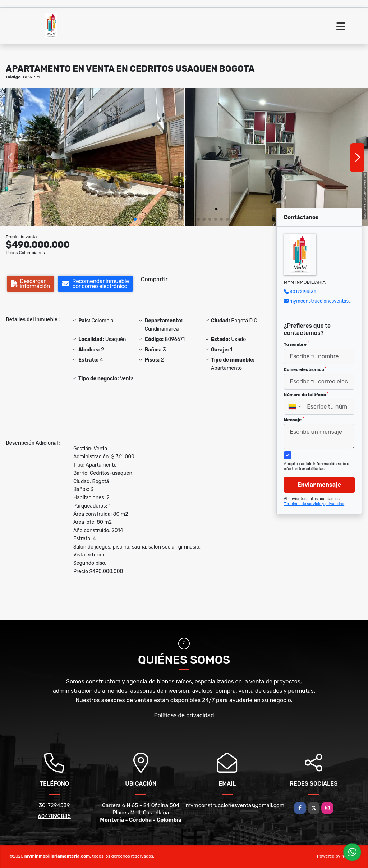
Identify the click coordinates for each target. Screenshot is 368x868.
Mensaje (294, 419)
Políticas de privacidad (184, 715)
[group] (92, 157)
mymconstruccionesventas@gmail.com (235, 805)
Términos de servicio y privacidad (314, 504)
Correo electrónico (305, 369)
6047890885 (54, 816)
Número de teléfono (306, 394)
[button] (135, 219)
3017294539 (303, 292)
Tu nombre (296, 344)
